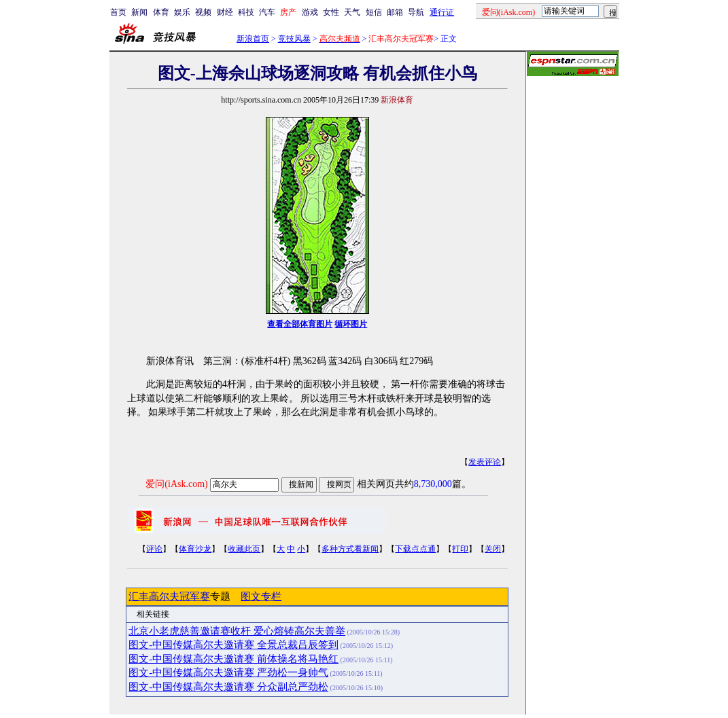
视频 (203, 12)
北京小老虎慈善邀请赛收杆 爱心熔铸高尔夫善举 (237, 631)
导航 (416, 12)
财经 (225, 12)
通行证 (442, 12)
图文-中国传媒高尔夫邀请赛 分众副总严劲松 (228, 687)
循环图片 (351, 324)
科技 (246, 12)
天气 (352, 12)
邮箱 (395, 12)
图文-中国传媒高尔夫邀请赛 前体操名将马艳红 (233, 659)
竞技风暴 (294, 39)
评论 (154, 549)
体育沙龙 (195, 549)
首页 (118, 12)
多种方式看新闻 (350, 549)
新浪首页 (253, 39)
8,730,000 (433, 484)
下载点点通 (415, 549)
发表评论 (485, 462)
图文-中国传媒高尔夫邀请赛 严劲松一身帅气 (228, 672)
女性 (331, 12)
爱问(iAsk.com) (176, 484)
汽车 (267, 12)
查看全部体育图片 (300, 324)
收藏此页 (244, 549)
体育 (161, 12)
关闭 (493, 549)
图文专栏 (261, 596)
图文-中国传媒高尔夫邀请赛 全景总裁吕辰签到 (233, 645)
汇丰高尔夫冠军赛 (169, 596)
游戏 (310, 12)
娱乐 (182, 12)
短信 (374, 12)
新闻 (139, 12)
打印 (460, 549)
